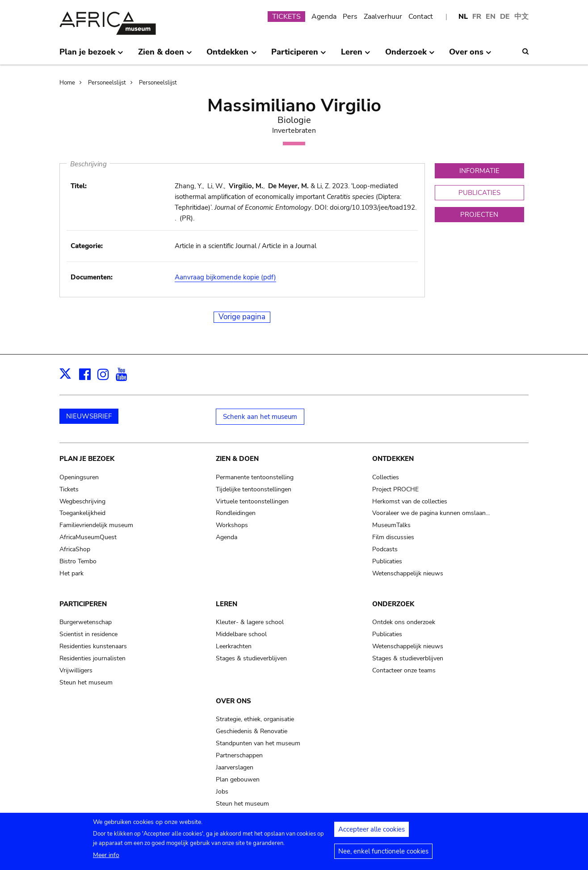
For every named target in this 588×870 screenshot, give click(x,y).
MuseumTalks (391, 525)
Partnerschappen (239, 755)
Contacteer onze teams (404, 670)
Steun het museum (86, 682)
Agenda (324, 17)
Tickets (69, 489)
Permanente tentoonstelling (255, 477)
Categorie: (87, 246)
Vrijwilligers (76, 670)
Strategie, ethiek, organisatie (255, 719)
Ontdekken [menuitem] (231, 55)
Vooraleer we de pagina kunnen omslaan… (431, 513)
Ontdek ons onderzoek (404, 622)
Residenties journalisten (92, 658)
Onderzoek (393, 604)
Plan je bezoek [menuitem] (91, 55)
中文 (521, 17)
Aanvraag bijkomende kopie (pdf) (225, 277)
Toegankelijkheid (82, 513)
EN (491, 17)
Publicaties (387, 561)
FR (477, 17)
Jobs (222, 792)
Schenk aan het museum (260, 417)
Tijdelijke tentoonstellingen (254, 489)
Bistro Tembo (78, 561)
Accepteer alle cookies (372, 833)
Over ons (233, 701)
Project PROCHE (395, 489)
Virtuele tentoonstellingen (252, 501)
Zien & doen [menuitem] (165, 55)
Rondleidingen (236, 513)
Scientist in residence (88, 634)
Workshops (232, 525)
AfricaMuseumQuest (88, 537)
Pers (350, 17)
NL (463, 17)
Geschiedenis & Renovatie (252, 731)
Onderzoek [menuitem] (410, 55)
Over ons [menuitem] (470, 55)
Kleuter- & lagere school (250, 622)
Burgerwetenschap (86, 622)
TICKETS (286, 17)
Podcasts (385, 549)
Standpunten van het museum (258, 743)
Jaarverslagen (235, 767)
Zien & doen (237, 459)
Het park (71, 573)
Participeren (83, 604)
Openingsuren (79, 477)
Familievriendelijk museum (96, 525)
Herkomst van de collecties (410, 501)
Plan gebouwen (238, 779)
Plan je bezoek (87, 459)
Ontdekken (393, 459)
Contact (421, 17)
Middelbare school (241, 634)
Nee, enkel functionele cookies (383, 855)
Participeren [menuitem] (299, 55)
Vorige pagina (242, 317)
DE (505, 17)
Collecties (386, 477)
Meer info (106, 859)
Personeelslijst (107, 83)
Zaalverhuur (383, 17)
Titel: (79, 186)
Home (67, 83)
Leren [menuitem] (356, 55)
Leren (227, 604)
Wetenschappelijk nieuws (408, 573)
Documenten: (92, 277)
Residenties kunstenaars (93, 646)
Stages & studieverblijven (251, 658)
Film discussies (393, 537)
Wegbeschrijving (82, 501)
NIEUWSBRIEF (89, 416)
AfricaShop (75, 549)
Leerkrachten (234, 646)
